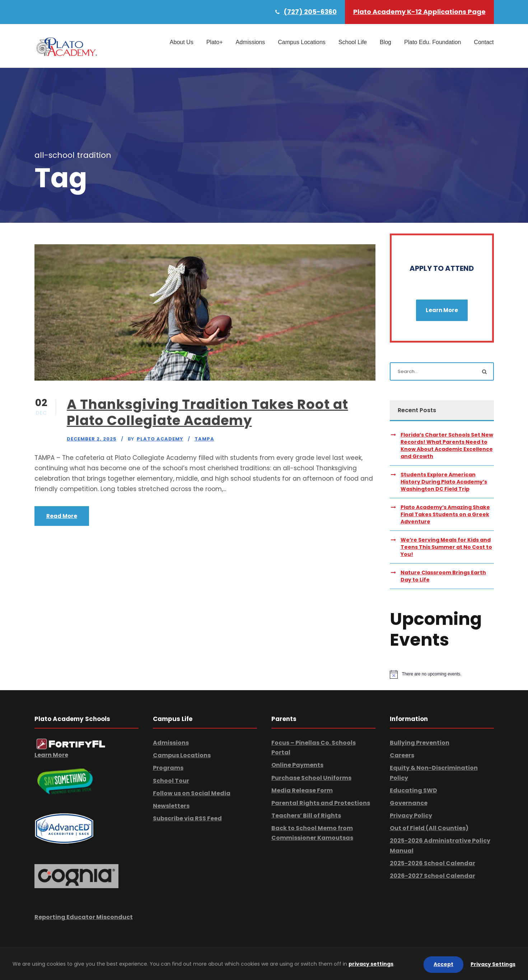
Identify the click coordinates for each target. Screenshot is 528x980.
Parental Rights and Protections (321, 803)
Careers (402, 755)
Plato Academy (160, 439)
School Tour (171, 781)
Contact (484, 42)
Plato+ (215, 42)
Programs (168, 768)
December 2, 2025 (92, 439)
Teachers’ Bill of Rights (306, 816)
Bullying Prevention (420, 743)
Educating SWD (413, 790)
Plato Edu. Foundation (433, 42)
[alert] (442, 674)
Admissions (250, 42)
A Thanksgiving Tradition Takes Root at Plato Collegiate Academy (207, 412)
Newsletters (171, 806)
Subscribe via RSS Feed (187, 818)
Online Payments (297, 765)
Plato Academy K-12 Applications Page (419, 12)
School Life (353, 42)
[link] (71, 744)
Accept (443, 964)
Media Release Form (302, 790)
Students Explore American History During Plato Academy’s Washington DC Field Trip (444, 482)
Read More (62, 516)
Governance (409, 803)
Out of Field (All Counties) (429, 828)
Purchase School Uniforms (311, 778)
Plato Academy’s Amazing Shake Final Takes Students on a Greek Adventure (445, 514)
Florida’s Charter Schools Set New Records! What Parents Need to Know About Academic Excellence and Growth (447, 446)
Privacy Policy (411, 816)
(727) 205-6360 (310, 12)
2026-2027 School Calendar (433, 876)
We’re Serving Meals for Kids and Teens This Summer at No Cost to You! (446, 547)
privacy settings (371, 964)
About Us (182, 42)
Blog (386, 42)
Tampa (204, 439)
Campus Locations (302, 42)
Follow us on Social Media (192, 793)
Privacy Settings (493, 964)
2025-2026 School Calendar (433, 863)
